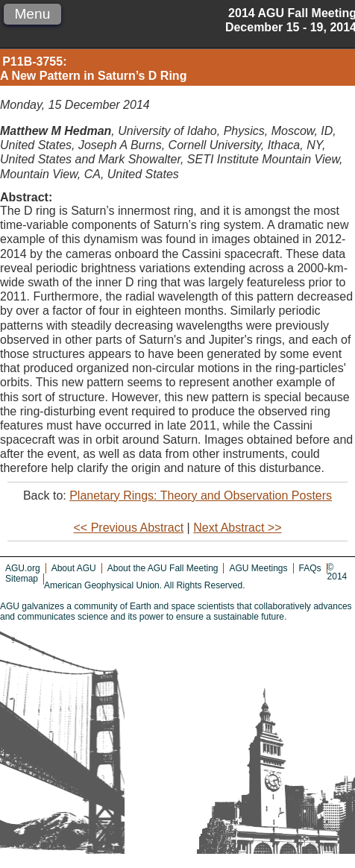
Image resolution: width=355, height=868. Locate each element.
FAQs (310, 568)
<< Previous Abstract (129, 528)
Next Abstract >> (237, 528)
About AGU (74, 568)
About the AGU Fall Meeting (163, 568)
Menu (32, 14)
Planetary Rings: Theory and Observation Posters (201, 496)
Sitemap (22, 579)
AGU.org (23, 568)
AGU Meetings (258, 568)
